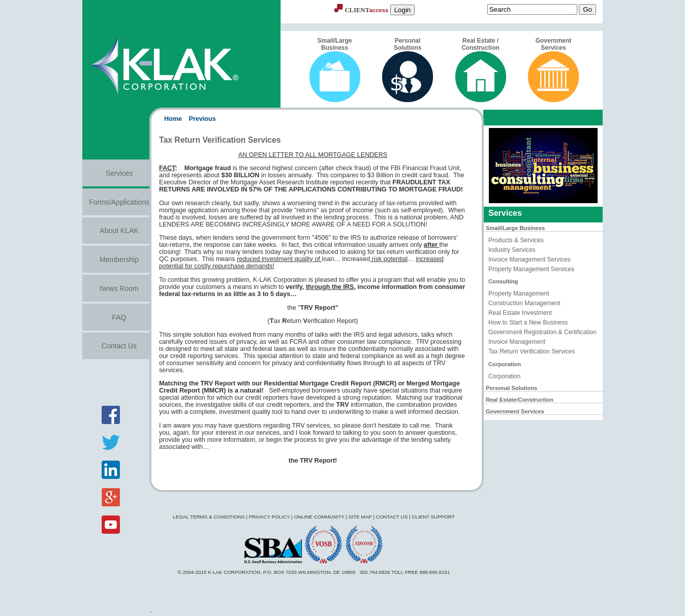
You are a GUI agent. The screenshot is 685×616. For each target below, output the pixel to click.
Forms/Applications (119, 202)
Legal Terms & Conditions (209, 517)
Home (173, 119)
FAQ (119, 317)
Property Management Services (531, 269)
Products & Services (516, 240)
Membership (119, 260)
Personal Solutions (408, 70)
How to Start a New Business (528, 322)
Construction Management (524, 303)
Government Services (553, 70)
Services (119, 173)
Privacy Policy (270, 517)
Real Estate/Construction (520, 400)
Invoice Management (517, 342)
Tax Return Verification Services (532, 351)
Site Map (360, 517)
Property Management (519, 294)
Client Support (433, 517)
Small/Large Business (335, 70)
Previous (203, 119)
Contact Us (119, 346)
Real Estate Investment (520, 313)
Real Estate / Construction (481, 70)
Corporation (504, 376)
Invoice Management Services (530, 260)
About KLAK (119, 231)
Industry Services (512, 250)
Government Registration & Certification (542, 332)
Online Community (319, 517)
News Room (119, 288)
